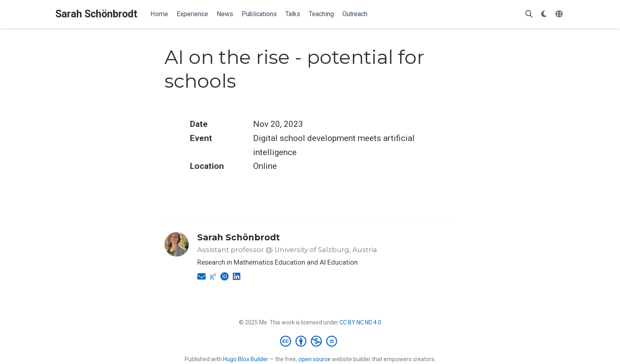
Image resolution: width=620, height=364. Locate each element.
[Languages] (560, 14)
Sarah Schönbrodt (96, 14)
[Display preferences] (544, 14)
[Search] (529, 14)
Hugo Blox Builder (246, 359)
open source (314, 359)
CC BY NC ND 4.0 (360, 322)
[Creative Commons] (310, 341)
